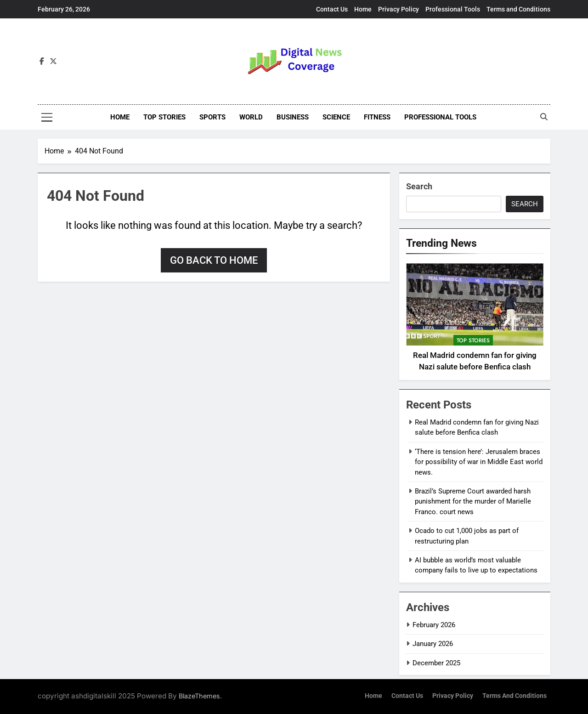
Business (293, 117)
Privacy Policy (399, 9)
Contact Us (332, 9)
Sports (212, 117)
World (251, 117)
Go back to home (214, 260)
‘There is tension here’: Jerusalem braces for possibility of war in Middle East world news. (479, 462)
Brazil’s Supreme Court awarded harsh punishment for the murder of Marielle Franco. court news (473, 501)
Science (336, 117)
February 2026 (434, 625)
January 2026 (433, 644)
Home (363, 9)
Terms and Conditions (518, 9)
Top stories (164, 117)
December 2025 (436, 663)
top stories (473, 340)
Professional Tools (453, 9)
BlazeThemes (199, 696)
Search (419, 186)
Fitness (377, 117)
